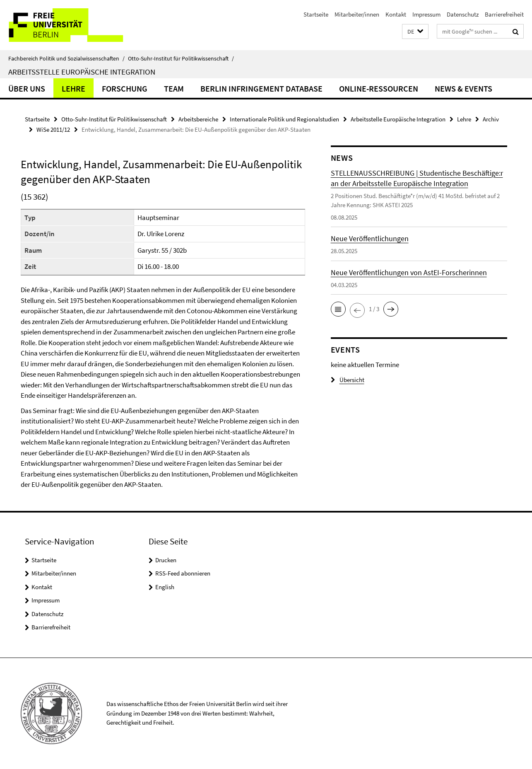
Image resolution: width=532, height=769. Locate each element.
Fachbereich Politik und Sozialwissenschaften (66, 58)
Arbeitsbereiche (198, 119)
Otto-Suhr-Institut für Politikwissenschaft (181, 58)
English (165, 587)
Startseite (316, 14)
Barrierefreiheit (504, 14)
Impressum (426, 14)
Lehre (73, 88)
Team (174, 88)
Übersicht (348, 380)
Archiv (491, 119)
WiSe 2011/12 (53, 129)
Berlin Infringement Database (261, 88)
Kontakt (396, 14)
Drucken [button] (166, 560)
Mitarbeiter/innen (357, 14)
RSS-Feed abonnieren (183, 573)
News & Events (463, 88)
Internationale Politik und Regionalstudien (284, 119)
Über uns (27, 88)
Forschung (125, 88)
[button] (415, 32)
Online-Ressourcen (379, 88)
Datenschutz (463, 14)
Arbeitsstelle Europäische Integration (82, 72)
